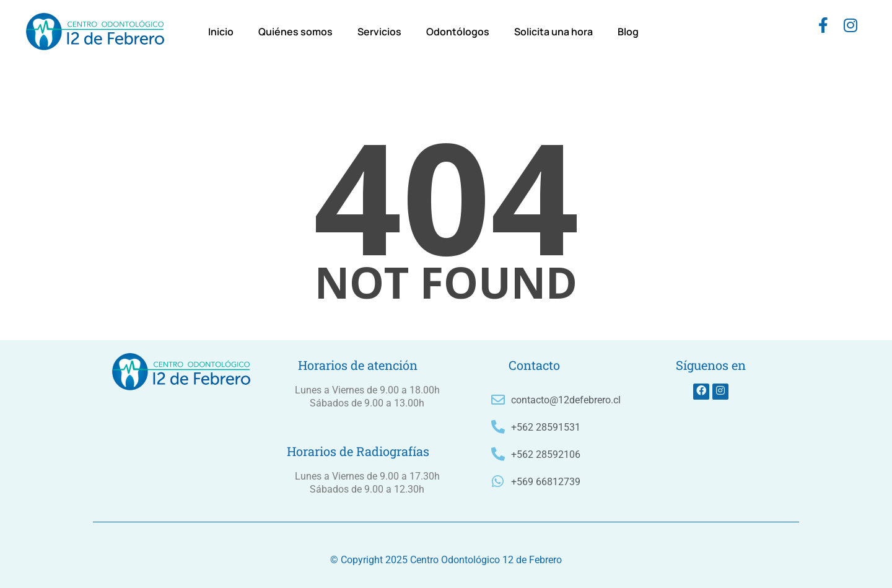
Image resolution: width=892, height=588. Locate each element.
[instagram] (850, 28)
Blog (628, 32)
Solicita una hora (553, 32)
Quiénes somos (295, 32)
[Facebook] (823, 28)
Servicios (379, 32)
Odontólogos (458, 32)
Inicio (221, 32)
